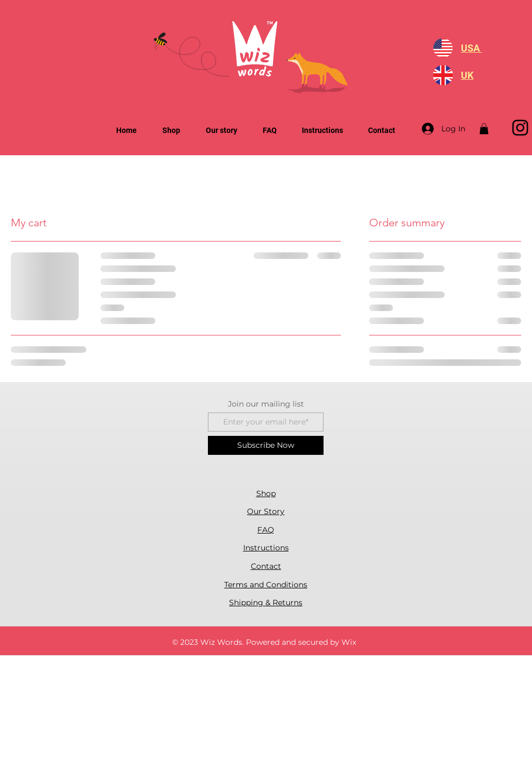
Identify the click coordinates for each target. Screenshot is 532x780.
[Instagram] (520, 127)
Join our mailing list (266, 404)
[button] (484, 129)
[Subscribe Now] (266, 445)
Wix (349, 642)
